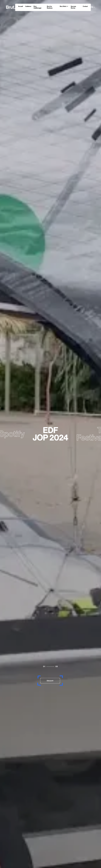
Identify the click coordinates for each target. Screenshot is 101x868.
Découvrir (50, 681)
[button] (64, 6)
